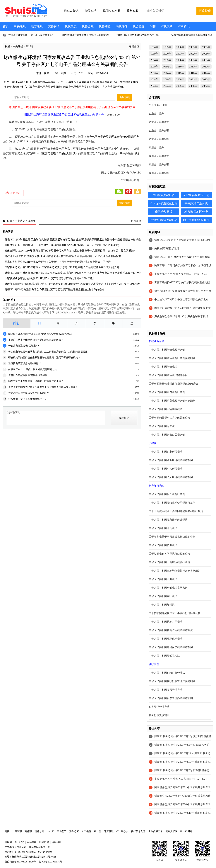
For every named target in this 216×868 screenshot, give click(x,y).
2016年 (193, 73)
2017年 (206, 73)
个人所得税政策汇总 (164, 203)
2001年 (180, 54)
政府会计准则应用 (159, 156)
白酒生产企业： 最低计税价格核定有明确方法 (33, 369)
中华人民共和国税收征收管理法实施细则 (172, 681)
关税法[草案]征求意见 (167, 248)
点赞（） (16, 193)
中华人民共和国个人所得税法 (166, 469)
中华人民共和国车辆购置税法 (166, 409)
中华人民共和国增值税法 (163, 367)
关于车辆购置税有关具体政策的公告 (169, 418)
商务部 (28, 831)
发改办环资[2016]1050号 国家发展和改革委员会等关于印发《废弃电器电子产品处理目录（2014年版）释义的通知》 (70, 251)
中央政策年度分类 (196, 203)
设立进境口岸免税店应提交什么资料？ (29, 393)
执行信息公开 (138, 831)
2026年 (193, 86)
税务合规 (88, 26)
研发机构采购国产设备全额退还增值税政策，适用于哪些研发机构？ (44, 357)
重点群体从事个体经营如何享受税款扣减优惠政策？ (36, 340)
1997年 (193, 47)
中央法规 (20, 26)
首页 (6, 26)
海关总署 (74, 831)
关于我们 (19, 842)
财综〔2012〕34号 (21, 141)
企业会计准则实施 (159, 139)
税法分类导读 (164, 212)
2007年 (193, 60)
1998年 (206, 47)
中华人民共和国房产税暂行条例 (167, 494)
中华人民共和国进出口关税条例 (167, 435)
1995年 (167, 47)
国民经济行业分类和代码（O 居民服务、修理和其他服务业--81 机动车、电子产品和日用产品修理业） (63, 245)
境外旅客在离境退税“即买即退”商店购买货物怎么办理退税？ (41, 334)
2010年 (180, 67)
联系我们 (44, 842)
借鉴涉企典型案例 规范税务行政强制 (28, 375)
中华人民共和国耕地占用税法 (166, 622)
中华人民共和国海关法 (162, 426)
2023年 (30, 46)
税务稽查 (105, 26)
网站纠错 (56, 842)
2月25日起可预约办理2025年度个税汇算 (138, 35)
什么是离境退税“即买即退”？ (24, 346)
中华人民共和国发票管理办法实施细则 (171, 698)
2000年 (167, 54)
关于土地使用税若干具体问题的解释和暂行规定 (176, 511)
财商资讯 (184, 26)
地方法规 (37, 26)
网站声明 (32, 842)
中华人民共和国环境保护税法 (166, 639)
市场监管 (62, 831)
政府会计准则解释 (159, 165)
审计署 (98, 831)
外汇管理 (109, 831)
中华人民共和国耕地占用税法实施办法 (171, 630)
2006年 (180, 60)
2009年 (154, 67)
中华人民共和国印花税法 (163, 528)
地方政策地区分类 (196, 212)
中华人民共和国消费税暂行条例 (167, 392)
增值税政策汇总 (164, 195)
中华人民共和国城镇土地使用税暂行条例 (172, 503)
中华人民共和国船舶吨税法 (164, 656)
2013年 (154, 73)
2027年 (206, 86)
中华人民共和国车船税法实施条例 (168, 588)
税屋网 (8, 842)
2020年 (180, 80)
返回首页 (134, 46)
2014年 (167, 73)
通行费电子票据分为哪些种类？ (25, 363)
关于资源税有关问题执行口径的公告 (169, 554)
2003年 (206, 54)
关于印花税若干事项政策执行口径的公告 (172, 537)
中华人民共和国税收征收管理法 (167, 673)
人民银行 (86, 831)
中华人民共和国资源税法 (163, 545)
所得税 (153, 443)
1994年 (154, 47)
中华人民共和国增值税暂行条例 (167, 350)
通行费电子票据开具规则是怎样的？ (28, 399)
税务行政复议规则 (159, 715)
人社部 (50, 831)
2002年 (193, 54)
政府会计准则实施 (159, 173)
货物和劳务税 (157, 341)
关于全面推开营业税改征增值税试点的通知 (173, 384)
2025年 (180, 86)
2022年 (206, 80)
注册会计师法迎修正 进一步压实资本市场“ (31, 35)
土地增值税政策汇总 (164, 220)
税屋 (7, 46)
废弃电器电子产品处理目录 (59, 153)
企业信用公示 (155, 831)
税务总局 (39, 831)
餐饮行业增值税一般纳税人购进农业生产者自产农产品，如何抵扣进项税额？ (49, 352)
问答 (153, 26)
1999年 (154, 54)
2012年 (206, 67)
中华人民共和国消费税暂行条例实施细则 (172, 401)
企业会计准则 (157, 114)
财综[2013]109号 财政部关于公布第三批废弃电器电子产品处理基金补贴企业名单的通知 (54, 289)
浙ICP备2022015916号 (51, 862)
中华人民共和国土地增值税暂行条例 (169, 562)
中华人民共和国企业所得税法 (166, 452)
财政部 (18, 831)
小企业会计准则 (158, 105)
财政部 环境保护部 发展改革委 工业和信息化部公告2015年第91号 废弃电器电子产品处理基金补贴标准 (63, 256)
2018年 (154, 80)
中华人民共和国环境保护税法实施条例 (171, 647)
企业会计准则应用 (159, 122)
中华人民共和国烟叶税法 (163, 596)
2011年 (193, 67)
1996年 (180, 47)
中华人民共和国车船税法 (163, 579)
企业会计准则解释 (159, 131)
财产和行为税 (157, 486)
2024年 (167, 86)
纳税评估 (122, 26)
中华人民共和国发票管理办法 (166, 690)
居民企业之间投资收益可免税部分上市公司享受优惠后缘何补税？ (43, 387)
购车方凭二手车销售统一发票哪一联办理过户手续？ (36, 381)
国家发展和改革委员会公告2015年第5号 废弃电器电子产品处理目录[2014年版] (49, 278)
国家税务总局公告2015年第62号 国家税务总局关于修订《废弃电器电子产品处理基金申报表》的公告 (62, 267)
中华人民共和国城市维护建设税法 (168, 520)
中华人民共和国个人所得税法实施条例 (171, 477)
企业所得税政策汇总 (196, 195)
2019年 (167, 80)
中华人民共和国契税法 (162, 605)
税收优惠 (71, 26)
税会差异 (139, 26)
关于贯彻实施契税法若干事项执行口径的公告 (175, 613)
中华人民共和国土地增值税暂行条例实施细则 (175, 571)
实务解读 (54, 26)
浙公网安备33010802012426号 (20, 862)
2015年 (180, 73)
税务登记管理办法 (159, 707)
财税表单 (167, 26)
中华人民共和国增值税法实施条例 (168, 375)
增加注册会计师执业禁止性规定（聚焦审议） (86, 35)
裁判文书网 (171, 831)
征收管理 (154, 664)
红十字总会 (122, 831)
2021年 (193, 80)
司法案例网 (186, 831)
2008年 (206, 60)
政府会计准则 (157, 148)
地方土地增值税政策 (196, 220)
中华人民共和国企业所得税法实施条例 (171, 460)
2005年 (167, 60)
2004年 (154, 60)
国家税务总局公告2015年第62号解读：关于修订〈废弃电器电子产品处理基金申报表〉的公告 (58, 262)
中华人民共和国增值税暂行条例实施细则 (172, 358)
